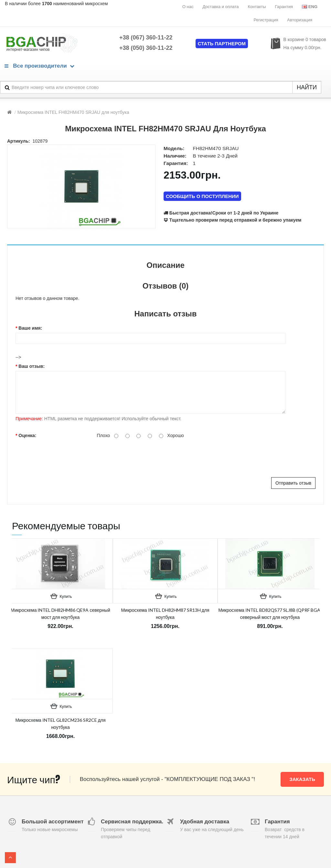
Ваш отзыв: (32, 366)
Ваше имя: (30, 328)
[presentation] (116, 458)
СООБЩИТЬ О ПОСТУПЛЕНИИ (202, 196)
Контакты (257, 7)
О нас (188, 7)
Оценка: (27, 435)
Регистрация (266, 20)
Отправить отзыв (293, 483)
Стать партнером (222, 44)
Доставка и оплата (220, 7)
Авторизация (300, 20)
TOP (10, 858)
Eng (310, 7)
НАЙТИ (307, 87)
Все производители (39, 66)
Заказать (302, 779)
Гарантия (284, 7)
